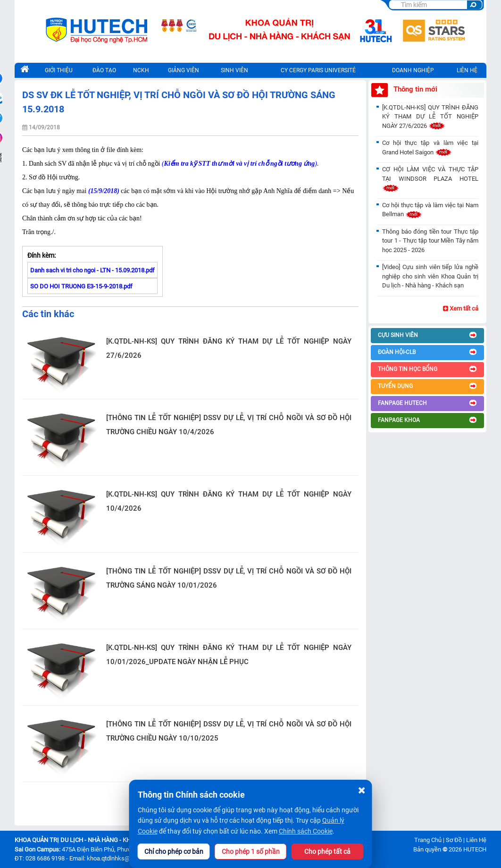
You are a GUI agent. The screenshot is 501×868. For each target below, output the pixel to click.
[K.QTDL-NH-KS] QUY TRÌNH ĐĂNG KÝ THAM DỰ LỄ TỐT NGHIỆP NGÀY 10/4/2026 (229, 501)
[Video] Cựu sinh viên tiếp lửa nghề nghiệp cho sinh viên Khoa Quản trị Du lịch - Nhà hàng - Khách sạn (430, 276)
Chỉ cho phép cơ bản (174, 851)
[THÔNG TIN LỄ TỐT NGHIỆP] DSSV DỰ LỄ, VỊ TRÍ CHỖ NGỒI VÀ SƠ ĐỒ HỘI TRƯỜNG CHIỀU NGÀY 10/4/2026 (229, 425)
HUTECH (475, 849)
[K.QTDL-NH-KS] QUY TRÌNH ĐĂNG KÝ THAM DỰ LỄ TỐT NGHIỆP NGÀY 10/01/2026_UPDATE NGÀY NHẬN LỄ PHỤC (229, 655)
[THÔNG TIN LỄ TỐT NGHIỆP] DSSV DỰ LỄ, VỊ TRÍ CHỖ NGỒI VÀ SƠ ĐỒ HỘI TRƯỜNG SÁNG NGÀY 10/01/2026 (229, 578)
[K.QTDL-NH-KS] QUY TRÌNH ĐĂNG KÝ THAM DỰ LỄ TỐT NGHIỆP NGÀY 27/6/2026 (229, 348)
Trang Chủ (428, 840)
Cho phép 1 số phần (251, 851)
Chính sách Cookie (306, 831)
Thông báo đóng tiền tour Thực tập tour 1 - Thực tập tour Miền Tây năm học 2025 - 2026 (430, 241)
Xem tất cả (461, 308)
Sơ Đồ (454, 840)
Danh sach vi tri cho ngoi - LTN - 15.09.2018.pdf (92, 270)
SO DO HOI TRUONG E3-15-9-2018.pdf (81, 286)
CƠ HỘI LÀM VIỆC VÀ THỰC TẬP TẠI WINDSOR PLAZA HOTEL (430, 178)
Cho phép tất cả (327, 851)
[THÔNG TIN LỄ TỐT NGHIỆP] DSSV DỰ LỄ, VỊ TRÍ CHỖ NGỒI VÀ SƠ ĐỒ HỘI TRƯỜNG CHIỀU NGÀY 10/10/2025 (229, 731)
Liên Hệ (476, 840)
